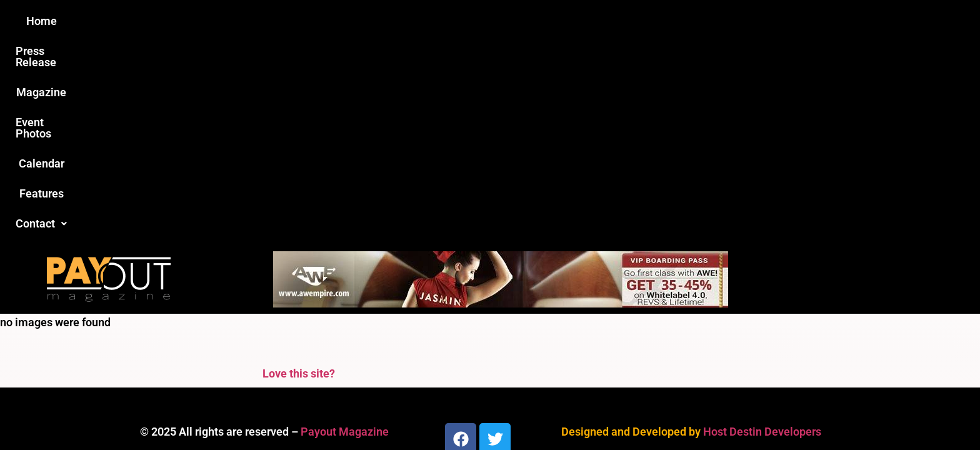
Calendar (570, 21)
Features (634, 21)
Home (269, 21)
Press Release (339, 21)
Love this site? (299, 171)
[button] (701, 21)
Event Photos (496, 21)
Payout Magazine (345, 229)
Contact (701, 21)
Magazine (419, 21)
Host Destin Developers (762, 229)
